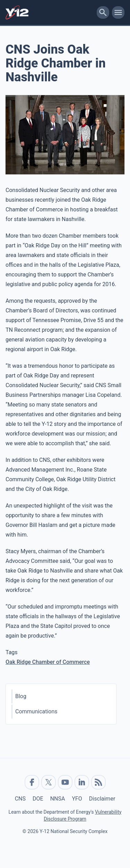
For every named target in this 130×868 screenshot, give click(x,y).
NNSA (58, 799)
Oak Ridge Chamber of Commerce (48, 662)
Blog (21, 696)
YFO (77, 799)
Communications (36, 711)
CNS (20, 799)
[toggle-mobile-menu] (118, 12)
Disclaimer (102, 799)
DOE (38, 799)
